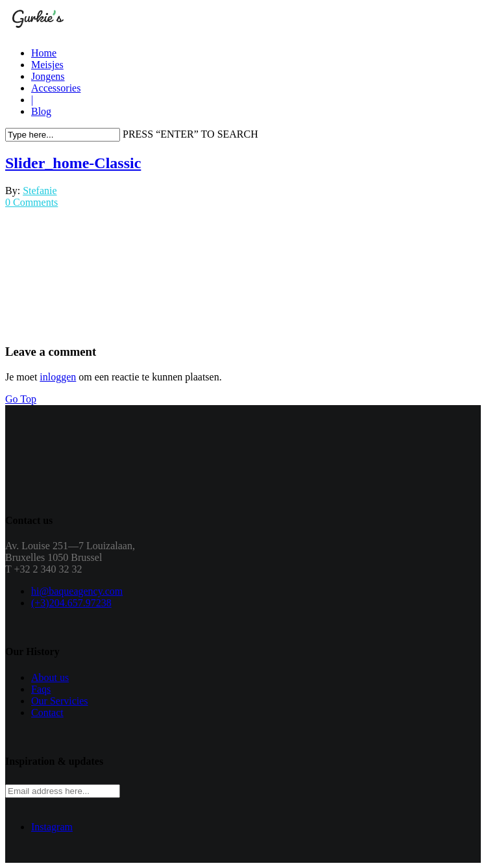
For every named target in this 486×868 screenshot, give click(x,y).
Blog (41, 111)
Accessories (56, 88)
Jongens (48, 76)
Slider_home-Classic (73, 163)
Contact (47, 713)
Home (44, 53)
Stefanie (40, 191)
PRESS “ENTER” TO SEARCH (190, 134)
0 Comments (31, 202)
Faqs (41, 689)
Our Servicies (60, 701)
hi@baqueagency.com (77, 591)
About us (50, 677)
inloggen (58, 377)
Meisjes (47, 65)
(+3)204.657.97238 (71, 603)
